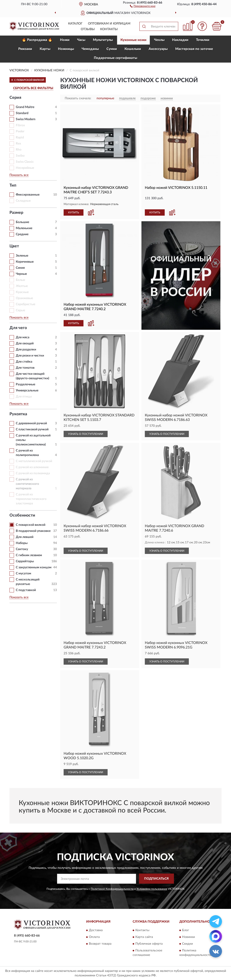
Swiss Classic (25, 162)
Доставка (96, 930)
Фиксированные (28, 195)
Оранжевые (24, 298)
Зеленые (22, 256)
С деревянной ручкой (31, 423)
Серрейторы (25, 561)
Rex (18, 144)
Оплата (94, 937)
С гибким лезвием (29, 555)
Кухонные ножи (133, 40)
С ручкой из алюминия (32, 467)
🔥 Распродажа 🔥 (37, 40)
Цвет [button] (14, 246)
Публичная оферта (149, 944)
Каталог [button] (75, 24)
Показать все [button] (19, 175)
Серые (20, 310)
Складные (23, 201)
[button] (143, 6)
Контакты (109, 29)
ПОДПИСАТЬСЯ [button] (156, 879)
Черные (21, 274)
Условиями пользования (152, 889)
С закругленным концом (34, 567)
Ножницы (66, 49)
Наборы (22, 543)
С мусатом (23, 574)
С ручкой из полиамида (33, 473)
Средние (22, 234)
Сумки (112, 49)
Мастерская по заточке (194, 49)
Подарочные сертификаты (115, 58)
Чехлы (159, 40)
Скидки (187, 944)
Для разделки (26, 350)
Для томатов (25, 368)
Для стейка (24, 362)
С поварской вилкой (31, 525)
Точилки (203, 40)
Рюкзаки (25, 49)
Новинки (188, 937)
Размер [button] (16, 213)
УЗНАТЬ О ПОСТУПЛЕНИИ (86, 434)
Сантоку (22, 549)
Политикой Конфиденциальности (112, 889)
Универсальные (27, 391)
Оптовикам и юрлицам (109, 24)
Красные (22, 292)
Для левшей (25, 537)
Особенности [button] (22, 515)
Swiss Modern (26, 119)
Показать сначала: (78, 98)
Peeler (20, 131)
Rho (19, 150)
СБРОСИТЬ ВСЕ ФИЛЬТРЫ (33, 88)
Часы (81, 40)
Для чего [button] (18, 328)
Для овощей (25, 343)
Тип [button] (13, 185)
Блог (186, 930)
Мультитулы (103, 40)
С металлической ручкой (34, 461)
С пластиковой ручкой (32, 429)
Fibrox (20, 125)
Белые (20, 280)
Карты (45, 49)
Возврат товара (100, 944)
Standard (22, 113)
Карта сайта (144, 937)
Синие (20, 268)
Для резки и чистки (30, 356)
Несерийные (25, 168)
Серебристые (25, 304)
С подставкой (26, 590)
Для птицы (24, 397)
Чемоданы (90, 49)
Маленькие (24, 228)
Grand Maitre (25, 107)
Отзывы (88, 29)
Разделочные (25, 384)
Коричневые (25, 262)
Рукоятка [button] (18, 414)
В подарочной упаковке (33, 531)
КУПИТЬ (74, 212)
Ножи (65, 40)
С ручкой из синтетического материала (27, 484)
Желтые (22, 286)
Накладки (180, 40)
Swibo (20, 156)
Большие (22, 222)
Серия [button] (15, 98)
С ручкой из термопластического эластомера (31, 499)
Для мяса (23, 337)
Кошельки (133, 49)
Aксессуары (158, 49)
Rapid (20, 138)
